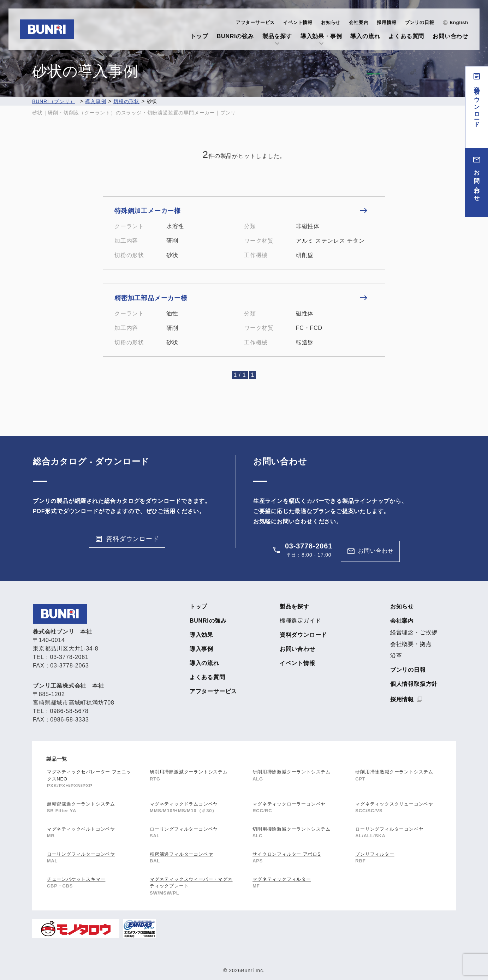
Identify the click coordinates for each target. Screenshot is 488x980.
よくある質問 (406, 36)
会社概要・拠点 (411, 644)
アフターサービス (255, 22)
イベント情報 (298, 22)
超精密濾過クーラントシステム (81, 804)
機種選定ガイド (300, 621)
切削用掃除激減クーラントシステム (291, 829)
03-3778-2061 (309, 546)
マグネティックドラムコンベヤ (184, 804)
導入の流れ (365, 36)
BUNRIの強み (235, 36)
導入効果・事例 (321, 36)
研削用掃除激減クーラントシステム (189, 772)
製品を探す (277, 36)
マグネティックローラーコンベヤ (289, 804)
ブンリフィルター (375, 854)
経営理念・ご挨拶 (414, 632)
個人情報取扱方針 (414, 684)
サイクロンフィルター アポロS (287, 854)
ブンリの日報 (420, 22)
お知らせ (331, 22)
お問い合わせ (450, 36)
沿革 (396, 656)
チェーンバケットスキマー (76, 879)
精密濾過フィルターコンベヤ (181, 854)
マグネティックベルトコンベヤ (81, 829)
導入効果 (201, 635)
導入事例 (201, 649)
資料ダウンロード (477, 104)
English (459, 22)
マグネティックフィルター (282, 879)
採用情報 (386, 22)
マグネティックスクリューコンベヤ (394, 804)
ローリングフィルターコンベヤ (184, 829)
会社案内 (359, 22)
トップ (199, 36)
